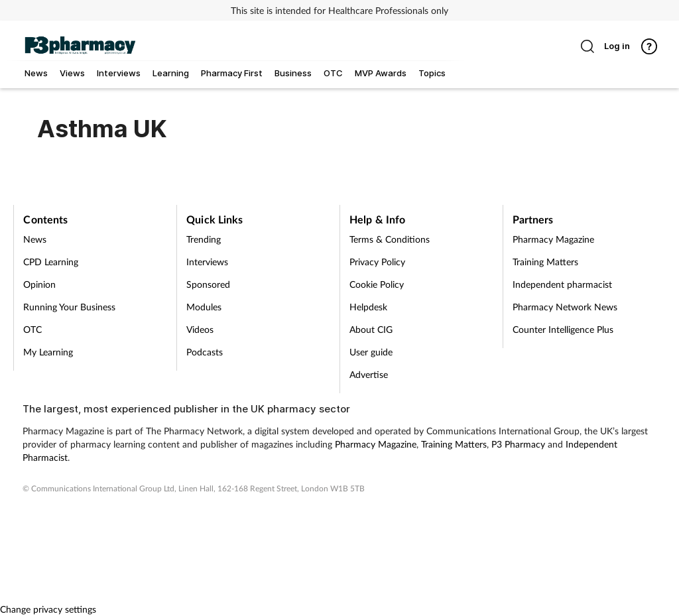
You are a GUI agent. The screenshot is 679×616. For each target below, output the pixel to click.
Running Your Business (69, 307)
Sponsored (208, 284)
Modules (204, 307)
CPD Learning (51, 262)
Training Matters (545, 262)
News (35, 239)
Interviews (207, 262)
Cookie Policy (377, 284)
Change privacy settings (48, 609)
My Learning (48, 352)
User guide (371, 352)
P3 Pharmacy (518, 444)
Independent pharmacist (562, 284)
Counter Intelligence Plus (563, 329)
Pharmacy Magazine (553, 239)
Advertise (369, 374)
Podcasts (205, 352)
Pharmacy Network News (565, 307)
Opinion (39, 284)
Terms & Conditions (390, 239)
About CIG (371, 329)
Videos (200, 329)
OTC (32, 329)
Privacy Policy (377, 262)
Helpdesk (368, 307)
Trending (204, 239)
